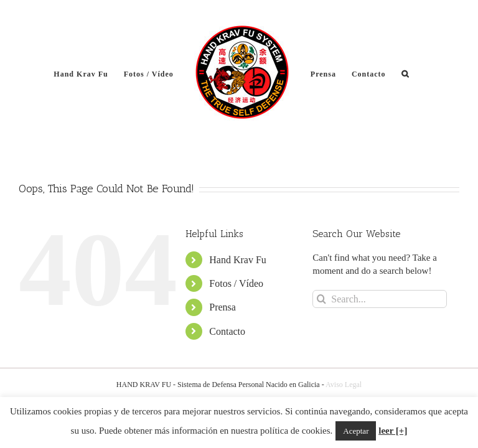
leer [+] (393, 431)
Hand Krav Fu (238, 260)
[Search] (321, 299)
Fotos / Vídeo (236, 283)
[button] (405, 73)
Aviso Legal (344, 385)
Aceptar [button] (356, 431)
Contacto (227, 331)
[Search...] (380, 299)
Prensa (223, 307)
